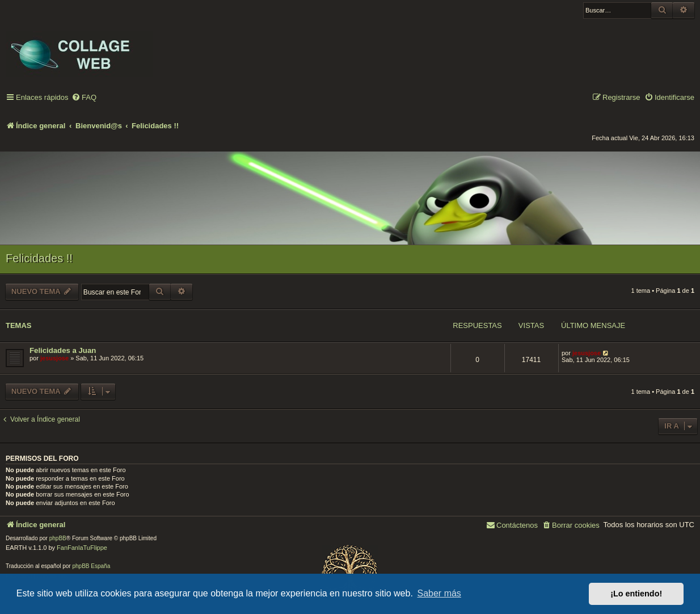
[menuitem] (84, 98)
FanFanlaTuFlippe (82, 548)
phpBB (58, 538)
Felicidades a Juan (63, 350)
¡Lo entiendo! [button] (636, 594)
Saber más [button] (439, 593)
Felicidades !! (39, 258)
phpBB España (91, 566)
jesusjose (54, 358)
